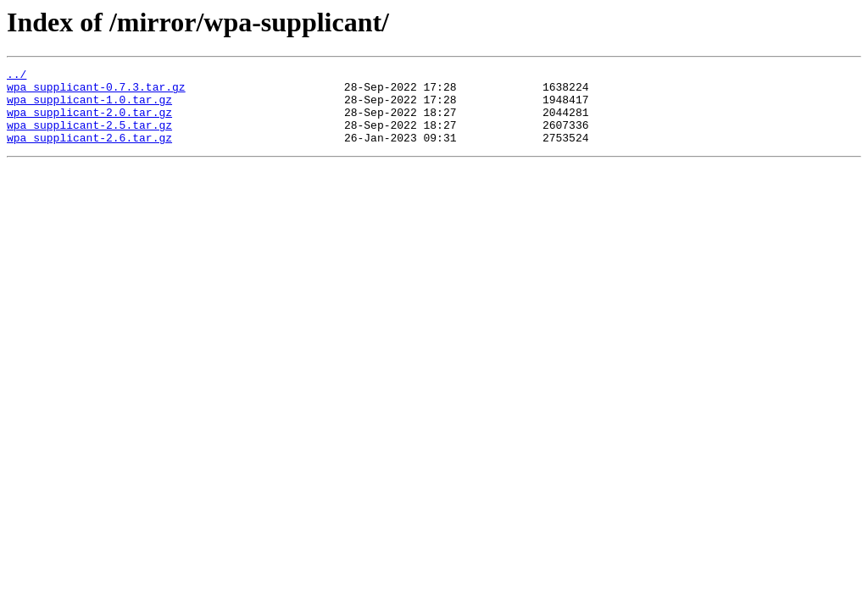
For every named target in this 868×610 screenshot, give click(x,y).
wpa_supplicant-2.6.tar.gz (89, 152)
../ (17, 76)
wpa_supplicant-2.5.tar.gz (89, 137)
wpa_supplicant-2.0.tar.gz (89, 122)
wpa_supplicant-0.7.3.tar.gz (96, 91)
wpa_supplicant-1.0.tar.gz (89, 107)
